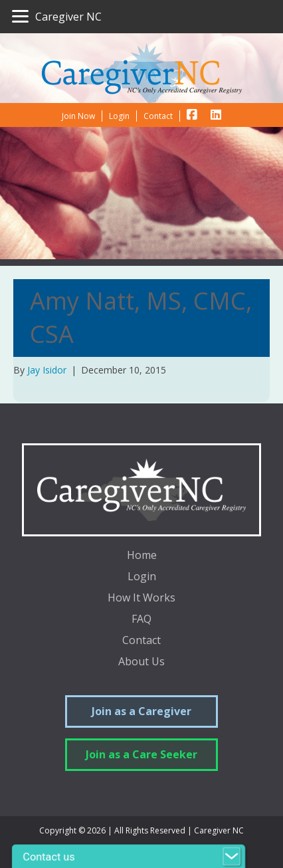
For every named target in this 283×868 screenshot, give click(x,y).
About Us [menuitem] (141, 662)
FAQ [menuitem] (141, 620)
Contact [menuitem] (141, 641)
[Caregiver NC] (57, 17)
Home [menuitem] (142, 556)
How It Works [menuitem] (141, 598)
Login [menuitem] (142, 577)
